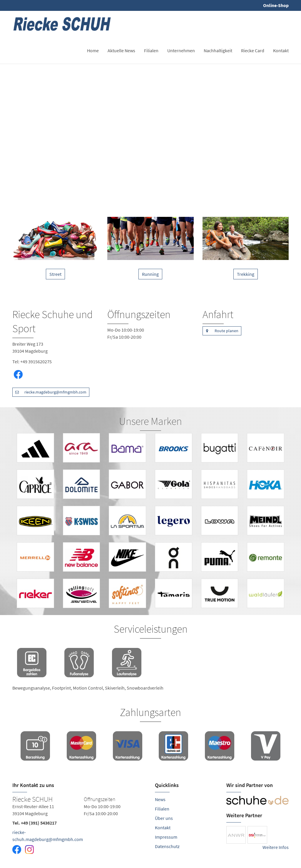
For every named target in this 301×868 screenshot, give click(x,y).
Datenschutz (167, 846)
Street (55, 274)
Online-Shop (276, 5)
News (160, 799)
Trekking (246, 274)
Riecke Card (253, 50)
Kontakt (281, 50)
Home (93, 50)
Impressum (166, 837)
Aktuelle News (121, 50)
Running (150, 274)
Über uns (164, 818)
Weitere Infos (276, 847)
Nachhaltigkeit (218, 50)
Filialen (151, 50)
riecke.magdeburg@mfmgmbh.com (49, 392)
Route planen (220, 331)
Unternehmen (181, 50)
